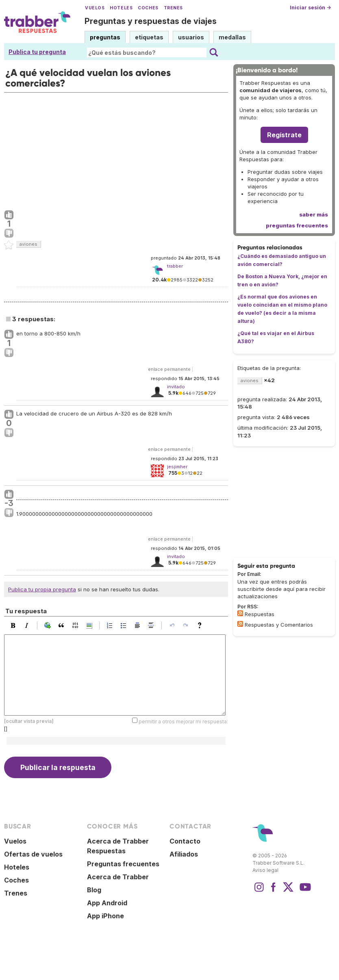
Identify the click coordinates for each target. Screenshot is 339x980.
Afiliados (184, 854)
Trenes (173, 8)
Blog (94, 890)
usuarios (191, 37)
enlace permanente (169, 369)
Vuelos (95, 8)
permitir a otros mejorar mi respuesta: (183, 721)
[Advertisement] (116, 149)
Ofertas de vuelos (33, 854)
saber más (314, 214)
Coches (148, 8)
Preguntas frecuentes (123, 864)
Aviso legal (265, 870)
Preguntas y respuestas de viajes (151, 21)
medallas (232, 37)
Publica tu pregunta (37, 52)
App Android (107, 903)
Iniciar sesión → (310, 8)
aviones (28, 244)
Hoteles (121, 8)
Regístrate (284, 135)
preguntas (105, 37)
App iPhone (105, 916)
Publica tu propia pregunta (42, 589)
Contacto (185, 841)
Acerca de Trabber (118, 877)
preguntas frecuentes (297, 225)
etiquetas (149, 37)
